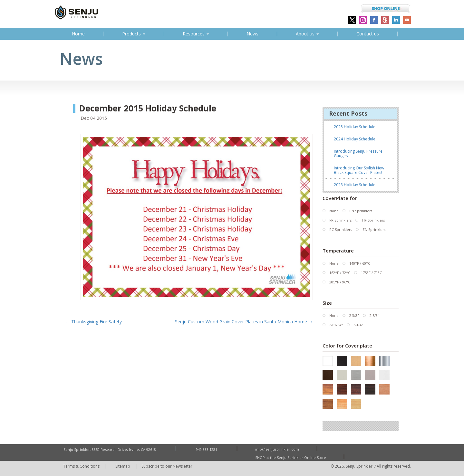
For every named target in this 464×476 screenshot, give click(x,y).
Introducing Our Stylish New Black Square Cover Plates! (359, 170)
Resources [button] (196, 34)
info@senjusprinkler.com (278, 449)
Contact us (368, 34)
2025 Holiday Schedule (355, 127)
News (252, 34)
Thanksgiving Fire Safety (94, 322)
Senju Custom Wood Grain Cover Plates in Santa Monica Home (244, 322)
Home (79, 35)
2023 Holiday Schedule (355, 185)
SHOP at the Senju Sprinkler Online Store (291, 457)
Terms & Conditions (82, 466)
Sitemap (124, 466)
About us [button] (307, 34)
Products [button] (134, 34)
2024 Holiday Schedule (355, 139)
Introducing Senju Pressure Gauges (358, 153)
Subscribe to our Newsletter (169, 466)
